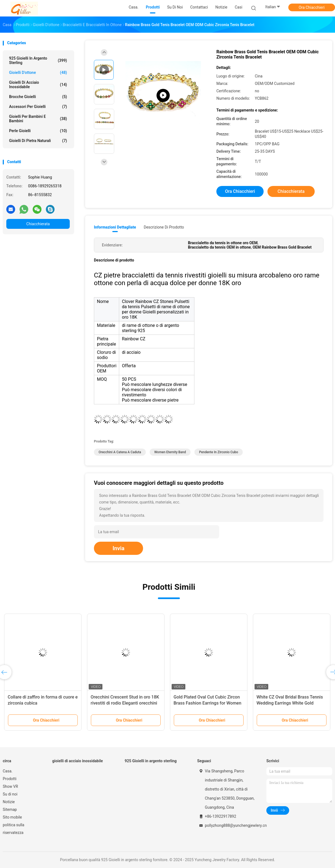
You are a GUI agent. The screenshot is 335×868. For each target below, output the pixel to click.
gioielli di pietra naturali (38, 141)
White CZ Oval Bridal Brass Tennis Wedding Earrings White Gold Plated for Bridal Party (290, 703)
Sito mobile (12, 817)
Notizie (9, 802)
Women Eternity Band (170, 452)
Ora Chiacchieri (312, 7)
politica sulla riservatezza (13, 829)
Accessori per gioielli (38, 107)
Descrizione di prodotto (164, 227)
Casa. (8, 771)
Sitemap (10, 809)
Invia (118, 548)
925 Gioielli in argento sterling (38, 60)
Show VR (10, 786)
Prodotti (10, 779)
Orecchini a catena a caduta (120, 452)
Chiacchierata (38, 224)
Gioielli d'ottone (38, 73)
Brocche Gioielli (38, 97)
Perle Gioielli (38, 131)
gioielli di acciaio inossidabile (38, 85)
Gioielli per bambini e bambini (38, 119)
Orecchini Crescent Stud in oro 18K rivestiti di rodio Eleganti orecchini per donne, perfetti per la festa (125, 703)
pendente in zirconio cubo (219, 452)
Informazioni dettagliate (115, 227)
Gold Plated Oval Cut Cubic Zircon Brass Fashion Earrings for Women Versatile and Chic (207, 703)
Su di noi (10, 794)
